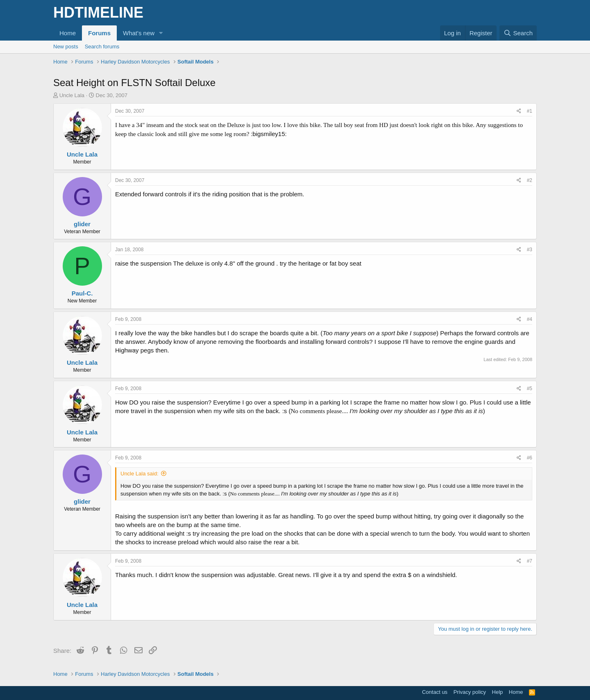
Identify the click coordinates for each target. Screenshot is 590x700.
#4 (530, 319)
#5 (530, 389)
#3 (530, 250)
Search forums (102, 47)
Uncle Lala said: (140, 474)
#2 (530, 180)
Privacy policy (470, 692)
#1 (530, 111)
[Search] (518, 33)
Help (498, 692)
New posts (66, 47)
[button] (161, 33)
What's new (139, 33)
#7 (530, 561)
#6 (530, 458)
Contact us (435, 692)
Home (68, 33)
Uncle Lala (72, 95)
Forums (99, 33)
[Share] (519, 111)
